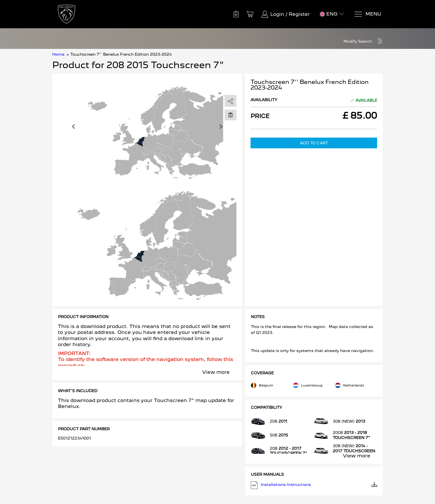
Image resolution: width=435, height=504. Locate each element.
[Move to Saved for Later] (230, 115)
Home (58, 54)
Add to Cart (314, 143)
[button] (363, 41)
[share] (230, 101)
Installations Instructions (314, 485)
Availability (264, 100)
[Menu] (368, 14)
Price (260, 116)
